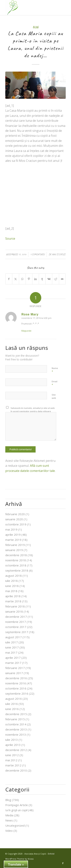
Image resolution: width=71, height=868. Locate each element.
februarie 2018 (15, 606)
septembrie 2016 (17, 693)
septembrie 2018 (17, 570)
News (9, 820)
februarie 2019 (15, 545)
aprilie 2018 (13, 596)
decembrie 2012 (16, 750)
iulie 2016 (12, 704)
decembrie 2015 (16, 714)
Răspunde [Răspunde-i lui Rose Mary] (26, 331)
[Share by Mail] (62, 279)
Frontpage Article (17, 805)
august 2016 (14, 699)
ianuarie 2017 (14, 673)
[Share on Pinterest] (29, 279)
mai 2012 (11, 760)
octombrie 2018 (16, 565)
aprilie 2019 (13, 535)
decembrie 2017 (16, 617)
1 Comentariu (37, 254)
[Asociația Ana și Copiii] (29, 8)
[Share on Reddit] (55, 279)
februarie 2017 (15, 668)
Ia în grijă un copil (16, 810)
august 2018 (14, 576)
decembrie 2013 (16, 729)
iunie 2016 (12, 709)
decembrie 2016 (16, 678)
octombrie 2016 (16, 688)
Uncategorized (15, 825)
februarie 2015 (15, 719)
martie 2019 (13, 540)
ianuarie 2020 (14, 519)
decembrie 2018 (16, 555)
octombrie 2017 (16, 627)
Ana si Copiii (59, 254)
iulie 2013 (12, 740)
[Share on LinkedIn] (36, 279)
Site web (54, 396)
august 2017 (14, 637)
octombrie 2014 (16, 724)
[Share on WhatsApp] (22, 279)
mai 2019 (11, 529)
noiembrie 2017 (16, 622)
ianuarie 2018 (14, 611)
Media (9, 815)
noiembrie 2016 (16, 683)
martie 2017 (13, 663)
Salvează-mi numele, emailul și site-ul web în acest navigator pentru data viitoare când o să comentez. (33, 411)
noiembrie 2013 (16, 735)
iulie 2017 (12, 642)
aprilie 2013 (13, 745)
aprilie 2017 (13, 658)
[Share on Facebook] (9, 279)
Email (55, 383)
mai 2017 (11, 652)
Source (10, 239)
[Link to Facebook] (63, 863)
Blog (35, 27)
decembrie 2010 (16, 770)
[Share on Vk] (49, 279)
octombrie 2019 (16, 524)
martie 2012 (13, 765)
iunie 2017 (12, 647)
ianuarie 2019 (14, 550)
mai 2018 (11, 591)
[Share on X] (16, 279)
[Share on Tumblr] (42, 279)
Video (9, 831)
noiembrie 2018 (16, 560)
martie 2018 (13, 601)
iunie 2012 (12, 755)
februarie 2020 (15, 514)
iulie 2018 (12, 581)
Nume (55, 370)
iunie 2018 (12, 586)
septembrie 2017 (17, 632)
